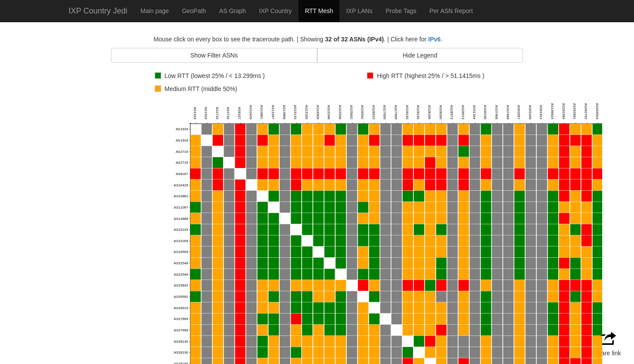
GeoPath (194, 11)
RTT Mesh (319, 11)
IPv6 (435, 39)
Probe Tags (401, 11)
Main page (154, 11)
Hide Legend (420, 55)
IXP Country (275, 11)
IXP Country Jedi (98, 11)
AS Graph (232, 11)
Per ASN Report (451, 11)
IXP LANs (359, 11)
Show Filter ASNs (214, 55)
